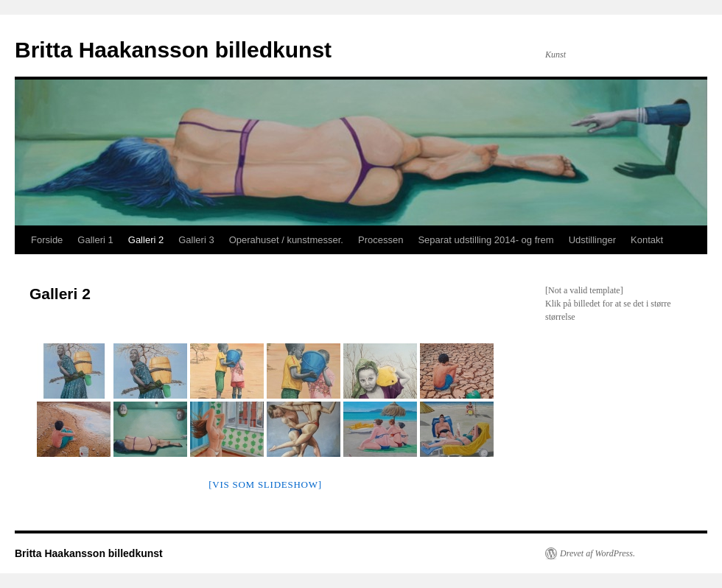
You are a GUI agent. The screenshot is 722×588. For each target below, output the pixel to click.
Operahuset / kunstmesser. (286, 240)
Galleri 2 (146, 240)
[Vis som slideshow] (265, 484)
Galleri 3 (196, 240)
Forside (47, 240)
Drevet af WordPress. (597, 553)
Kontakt (647, 240)
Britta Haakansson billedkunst (173, 50)
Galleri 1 (95, 240)
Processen (381, 240)
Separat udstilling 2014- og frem (486, 240)
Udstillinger (592, 240)
